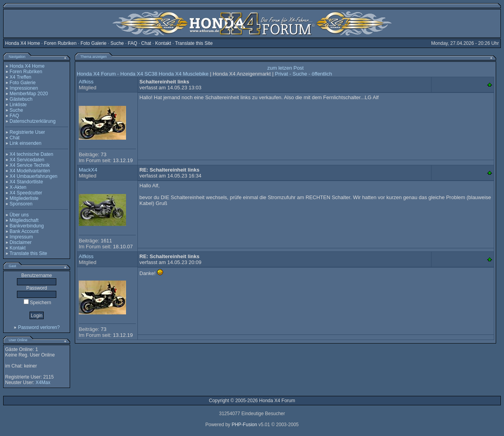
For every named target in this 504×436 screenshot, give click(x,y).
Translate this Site (194, 43)
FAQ (133, 43)
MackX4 (88, 170)
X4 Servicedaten (27, 160)
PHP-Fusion (244, 425)
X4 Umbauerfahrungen (33, 176)
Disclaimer (20, 242)
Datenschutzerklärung (32, 121)
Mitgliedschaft (24, 220)
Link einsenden (25, 143)
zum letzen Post (286, 68)
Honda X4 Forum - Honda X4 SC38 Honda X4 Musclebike (143, 74)
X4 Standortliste (26, 182)
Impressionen (24, 88)
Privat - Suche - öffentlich (303, 74)
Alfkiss (86, 82)
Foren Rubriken (60, 43)
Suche (117, 43)
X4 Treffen (20, 77)
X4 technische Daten (31, 154)
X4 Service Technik (30, 165)
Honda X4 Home (23, 43)
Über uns (19, 215)
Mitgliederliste (24, 198)
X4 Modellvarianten (30, 171)
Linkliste (18, 105)
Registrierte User (27, 132)
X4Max (43, 382)
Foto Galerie (93, 43)
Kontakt (163, 43)
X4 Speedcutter (26, 193)
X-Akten (18, 187)
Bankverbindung (27, 226)
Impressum (21, 237)
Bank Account (24, 231)
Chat (146, 43)
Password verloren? (39, 327)
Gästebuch (21, 99)
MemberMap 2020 (29, 94)
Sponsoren (21, 204)
